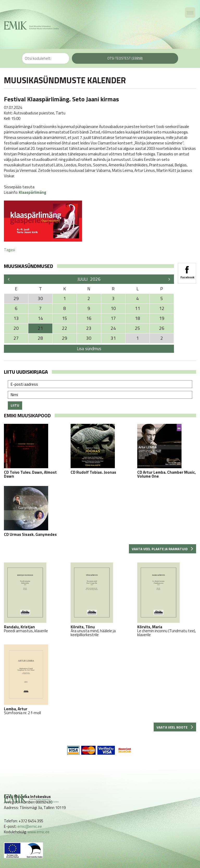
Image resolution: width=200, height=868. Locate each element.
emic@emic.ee (30, 826)
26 (162, 328)
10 (113, 308)
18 (137, 318)
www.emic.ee (38, 832)
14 (40, 318)
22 (65, 328)
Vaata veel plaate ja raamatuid (162, 549)
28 (40, 338)
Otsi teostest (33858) (125, 58)
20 (16, 328)
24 (113, 328)
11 (137, 308)
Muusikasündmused (29, 266)
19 (162, 318)
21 (40, 328)
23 (89, 328)
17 (113, 318)
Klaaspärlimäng (33, 192)
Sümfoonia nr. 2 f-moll (33, 680)
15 (65, 318)
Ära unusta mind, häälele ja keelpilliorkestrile (100, 600)
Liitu (15, 405)
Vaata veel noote (175, 727)
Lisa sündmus (89, 349)
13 (16, 318)
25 (137, 328)
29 (65, 338)
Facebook (187, 271)
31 (113, 338)
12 (162, 308)
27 (16, 338)
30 (89, 338)
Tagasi (10, 250)
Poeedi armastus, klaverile (33, 598)
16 (89, 318)
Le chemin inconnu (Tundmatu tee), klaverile (167, 600)
